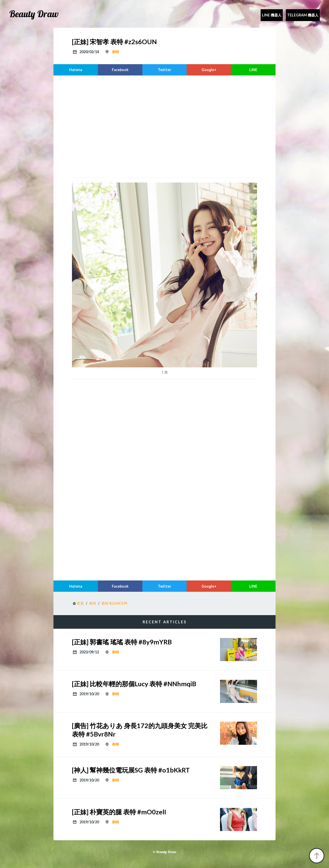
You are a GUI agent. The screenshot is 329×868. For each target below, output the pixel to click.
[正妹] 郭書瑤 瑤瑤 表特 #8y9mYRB (122, 642)
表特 (115, 52)
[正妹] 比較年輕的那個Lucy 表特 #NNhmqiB (134, 684)
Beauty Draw (34, 14)
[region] (164, 126)
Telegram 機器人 (303, 15)
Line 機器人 (272, 15)
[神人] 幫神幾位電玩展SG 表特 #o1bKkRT (131, 770)
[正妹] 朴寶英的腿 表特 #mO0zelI (119, 812)
